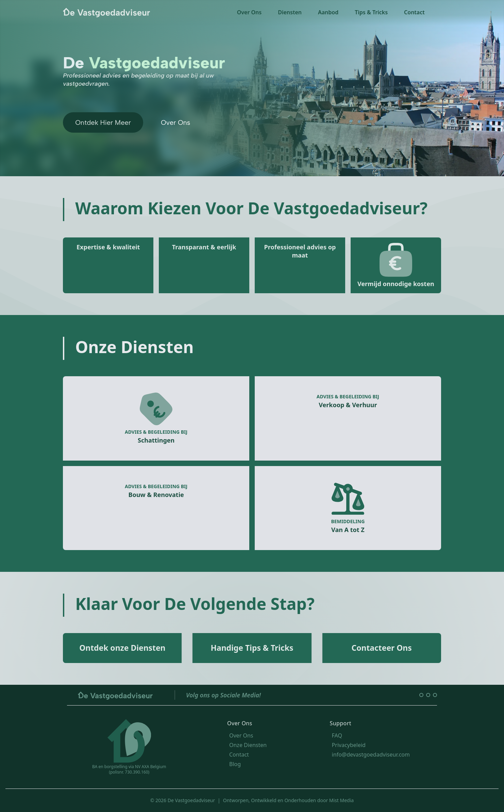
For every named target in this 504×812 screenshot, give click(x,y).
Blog (235, 764)
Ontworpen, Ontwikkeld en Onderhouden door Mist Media (288, 800)
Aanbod (328, 12)
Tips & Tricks (371, 12)
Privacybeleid (349, 745)
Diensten (290, 12)
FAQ (337, 735)
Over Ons (249, 12)
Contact (414, 12)
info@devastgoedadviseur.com (371, 755)
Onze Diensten (248, 745)
